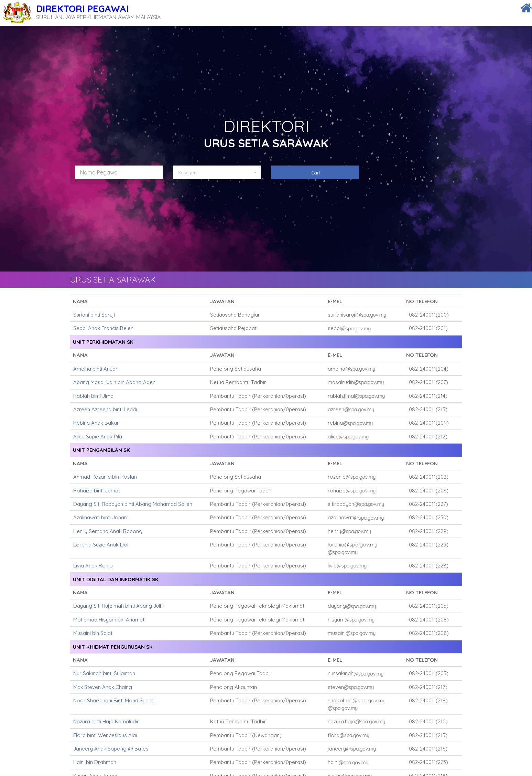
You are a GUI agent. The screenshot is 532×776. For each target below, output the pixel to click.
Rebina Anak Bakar (96, 423)
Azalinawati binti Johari (100, 517)
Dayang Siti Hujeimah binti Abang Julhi (118, 606)
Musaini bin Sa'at (93, 633)
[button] (219, 172)
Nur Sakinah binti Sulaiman (104, 673)
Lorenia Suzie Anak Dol (101, 545)
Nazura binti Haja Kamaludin (106, 721)
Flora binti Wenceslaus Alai (105, 735)
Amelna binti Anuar (95, 369)
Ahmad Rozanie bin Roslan (105, 477)
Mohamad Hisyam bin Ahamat (109, 620)
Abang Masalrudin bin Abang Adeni (115, 382)
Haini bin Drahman (95, 762)
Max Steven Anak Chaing (103, 687)
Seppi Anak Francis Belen (103, 328)
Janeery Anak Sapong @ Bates (111, 749)
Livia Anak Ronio (93, 566)
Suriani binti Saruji (94, 315)
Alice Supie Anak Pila (98, 437)
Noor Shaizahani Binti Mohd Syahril (114, 700)
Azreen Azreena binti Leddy (106, 409)
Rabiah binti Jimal (94, 396)
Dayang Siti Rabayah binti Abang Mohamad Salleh (133, 504)
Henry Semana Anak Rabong (108, 531)
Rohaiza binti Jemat (97, 491)
